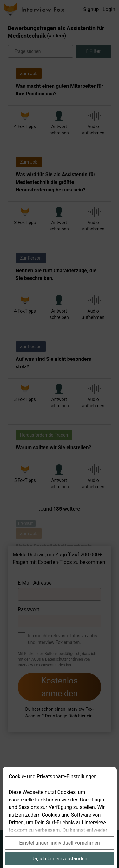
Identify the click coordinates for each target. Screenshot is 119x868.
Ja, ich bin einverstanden (60, 859)
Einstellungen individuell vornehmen (60, 843)
